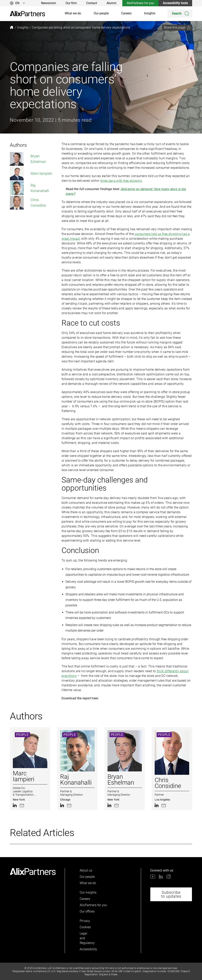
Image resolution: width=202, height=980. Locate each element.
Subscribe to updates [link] (171, 894)
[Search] (180, 14)
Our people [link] (101, 13)
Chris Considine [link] (28, 203)
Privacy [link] (85, 921)
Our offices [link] (87, 911)
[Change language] (17, 3)
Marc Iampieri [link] (31, 174)
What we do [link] (73, 13)
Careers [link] (126, 13)
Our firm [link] (71, 3)
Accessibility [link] (86, 949)
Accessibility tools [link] (175, 3)
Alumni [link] (111, 3)
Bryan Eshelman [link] (28, 159)
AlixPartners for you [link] (140, 3)
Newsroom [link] (49, 3)
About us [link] (86, 870)
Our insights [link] (88, 892)
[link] (27, 14)
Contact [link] (92, 3)
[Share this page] (177, 28)
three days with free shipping (121, 181)
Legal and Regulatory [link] (86, 938)
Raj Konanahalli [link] (29, 188)
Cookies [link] (85, 927)
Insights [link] (150, 13)
